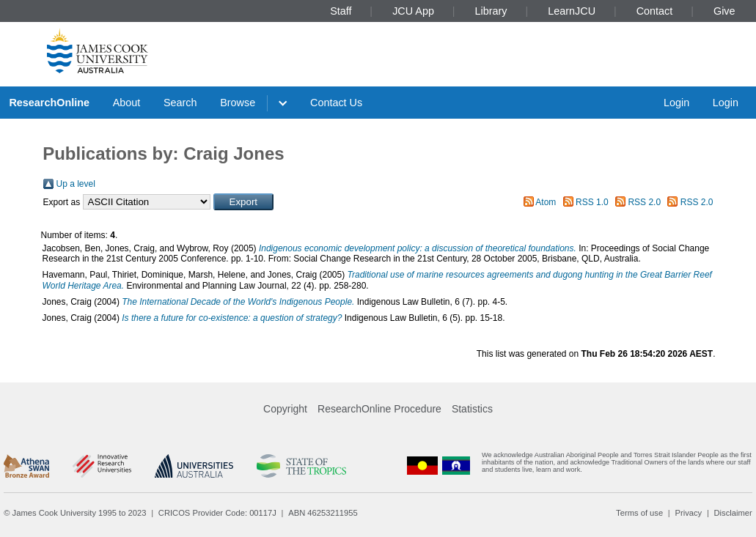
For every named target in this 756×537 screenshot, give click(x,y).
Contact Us (336, 103)
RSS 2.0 (644, 202)
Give (724, 11)
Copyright (285, 409)
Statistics (472, 409)
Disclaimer (733, 513)
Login (676, 103)
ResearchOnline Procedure (379, 409)
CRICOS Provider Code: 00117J (217, 513)
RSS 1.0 (592, 202)
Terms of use (639, 513)
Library (491, 11)
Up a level (76, 184)
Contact (655, 11)
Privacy (688, 513)
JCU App (413, 11)
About (127, 103)
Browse (238, 103)
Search (180, 103)
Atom (546, 202)
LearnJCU (572, 11)
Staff (341, 11)
